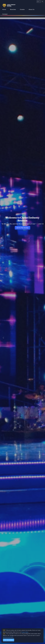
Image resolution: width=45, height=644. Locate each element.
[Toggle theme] (42, 2)
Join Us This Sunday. (23, 228)
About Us (32, 9)
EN (38, 2)
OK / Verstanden (9, 640)
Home (4, 9)
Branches (13, 9)
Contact (5, 14)
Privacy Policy (25, 632)
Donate (22, 9)
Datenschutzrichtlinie (8, 637)
